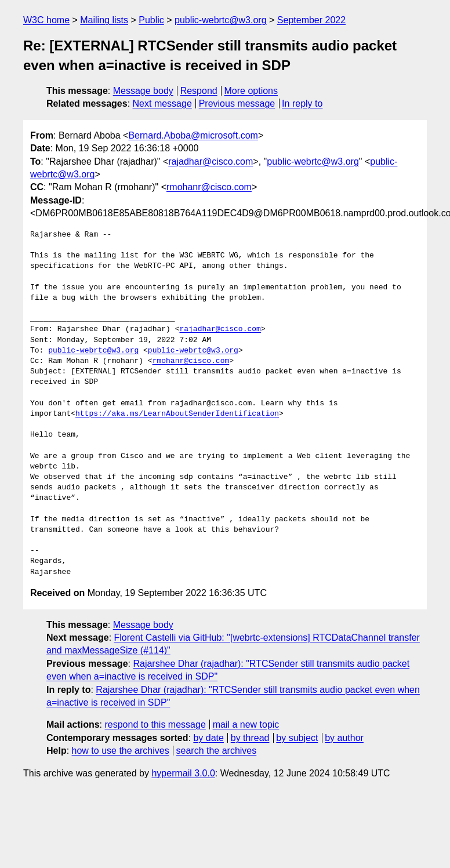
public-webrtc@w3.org (221, 20)
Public (151, 20)
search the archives (217, 751)
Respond (199, 91)
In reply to (302, 103)
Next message (162, 103)
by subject (297, 738)
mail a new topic (246, 724)
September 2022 (311, 20)
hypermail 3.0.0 (183, 773)
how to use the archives (121, 751)
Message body (143, 91)
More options (251, 91)
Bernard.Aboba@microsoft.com (193, 135)
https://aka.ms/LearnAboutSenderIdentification (177, 414)
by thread (250, 738)
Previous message (237, 103)
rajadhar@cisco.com (211, 161)
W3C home (46, 20)
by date (208, 738)
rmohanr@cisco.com (209, 187)
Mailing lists (104, 20)
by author (344, 738)
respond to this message (155, 724)
